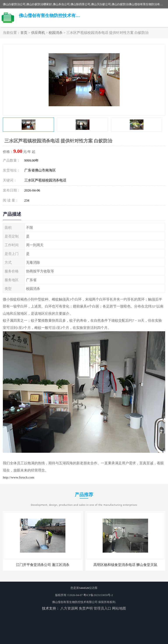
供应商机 (38, 33)
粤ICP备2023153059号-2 (98, 595)
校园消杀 (56, 33)
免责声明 (86, 608)
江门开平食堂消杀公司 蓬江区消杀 (43, 565)
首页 (24, 33)
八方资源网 (69, 608)
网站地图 (119, 608)
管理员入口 (102, 608)
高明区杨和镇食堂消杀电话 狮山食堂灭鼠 (125, 565)
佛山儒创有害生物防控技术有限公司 (75, 602)
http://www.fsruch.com (19, 477)
